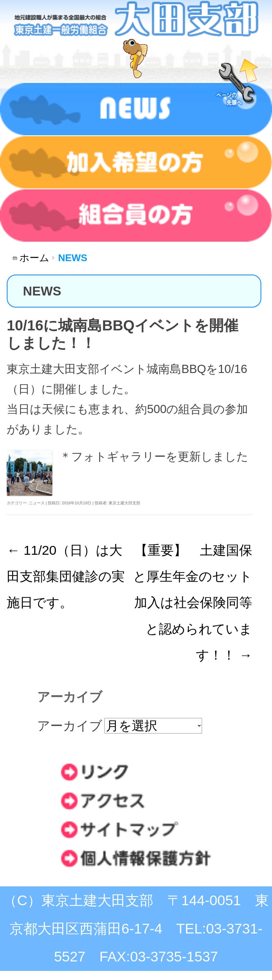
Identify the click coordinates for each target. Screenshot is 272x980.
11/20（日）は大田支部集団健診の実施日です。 (66, 576)
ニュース (37, 503)
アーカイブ (70, 726)
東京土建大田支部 (124, 503)
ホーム (34, 258)
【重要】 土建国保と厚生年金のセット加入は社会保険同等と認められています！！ (193, 603)
